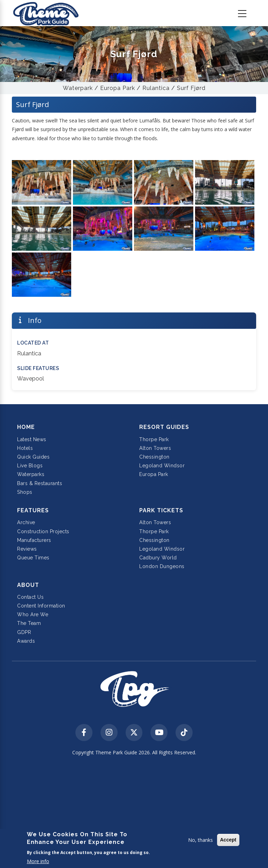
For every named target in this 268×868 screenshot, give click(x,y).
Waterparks (31, 474)
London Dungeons (162, 566)
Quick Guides (33, 457)
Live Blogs (30, 466)
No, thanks (200, 840)
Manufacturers (34, 540)
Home (26, 427)
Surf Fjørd (191, 88)
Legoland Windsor (162, 466)
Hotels (25, 448)
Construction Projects (43, 531)
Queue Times (33, 558)
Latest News (32, 439)
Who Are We (33, 614)
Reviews (27, 549)
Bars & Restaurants (40, 483)
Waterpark (78, 88)
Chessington (154, 457)
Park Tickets (161, 510)
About (28, 585)
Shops (25, 492)
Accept (228, 840)
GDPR (24, 632)
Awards (26, 641)
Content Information (41, 606)
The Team (29, 623)
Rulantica (156, 88)
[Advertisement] (134, 813)
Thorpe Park (154, 439)
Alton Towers (155, 448)
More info (38, 861)
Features (33, 510)
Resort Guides (164, 427)
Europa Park (118, 88)
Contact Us (30, 597)
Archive (26, 522)
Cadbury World (158, 558)
